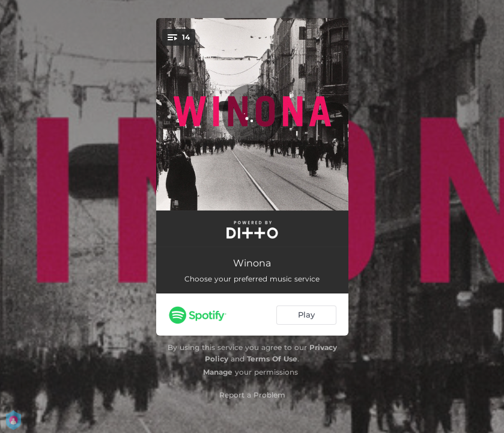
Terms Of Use (272, 359)
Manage (218, 372)
